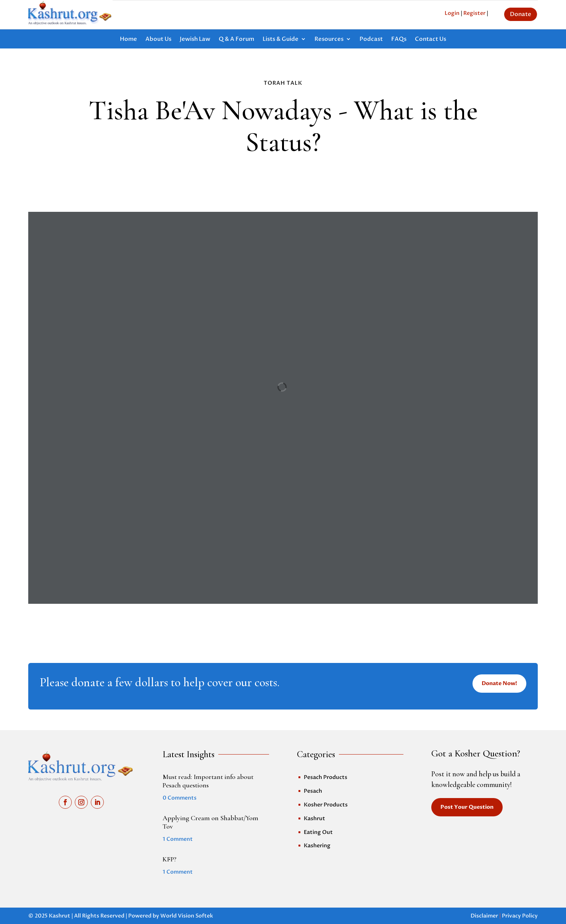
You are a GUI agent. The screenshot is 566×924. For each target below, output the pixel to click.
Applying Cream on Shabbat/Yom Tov (210, 822)
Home (128, 40)
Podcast (371, 40)
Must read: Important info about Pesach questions (208, 781)
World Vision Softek (187, 916)
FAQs (399, 40)
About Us (158, 40)
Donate (521, 14)
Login (452, 13)
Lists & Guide (281, 40)
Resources (329, 40)
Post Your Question (467, 807)
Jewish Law (195, 40)
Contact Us (431, 40)
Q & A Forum (236, 40)
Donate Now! (499, 683)
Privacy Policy (520, 916)
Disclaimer (484, 916)
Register (474, 13)
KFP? (169, 859)
